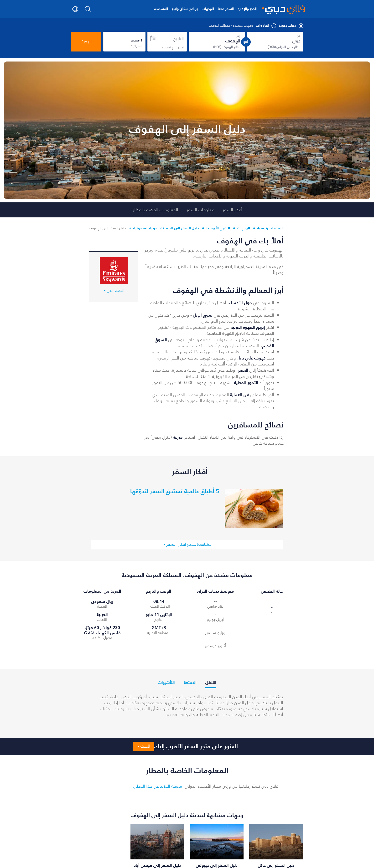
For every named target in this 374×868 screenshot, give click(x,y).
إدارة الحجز (213, 846)
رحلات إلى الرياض (82, 854)
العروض (240, 854)
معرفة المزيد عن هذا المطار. (157, 756)
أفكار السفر (232, 210)
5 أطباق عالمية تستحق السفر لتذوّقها (175, 491)
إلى (238, 36)
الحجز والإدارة (247, 9)
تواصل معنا (211, 862)
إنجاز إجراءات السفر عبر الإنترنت (164, 848)
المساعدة (161, 9)
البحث (86, 42)
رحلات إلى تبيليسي (81, 846)
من (299, 36)
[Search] (88, 10)
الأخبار (215, 854)
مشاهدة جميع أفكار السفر (189, 514)
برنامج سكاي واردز (185, 9)
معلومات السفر (200, 210)
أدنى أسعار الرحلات (119, 846)
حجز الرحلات (238, 846)
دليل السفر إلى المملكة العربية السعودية (166, 228)
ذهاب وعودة (291, 26)
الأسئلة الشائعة (168, 859)
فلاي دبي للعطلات (119, 854)
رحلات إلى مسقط (82, 862)
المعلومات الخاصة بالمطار (156, 210)
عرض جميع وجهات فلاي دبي (189, 820)
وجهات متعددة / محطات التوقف (231, 26)
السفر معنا (226, 9)
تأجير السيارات (123, 862)
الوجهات (208, 9)
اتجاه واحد (266, 26)
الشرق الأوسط (218, 228)
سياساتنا (299, 864)
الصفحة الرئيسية (270, 228)
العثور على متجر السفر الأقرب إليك (196, 717)
